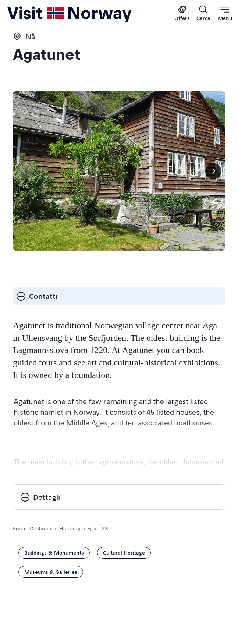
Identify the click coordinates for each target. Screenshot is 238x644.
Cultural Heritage (124, 552)
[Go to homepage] (31, 14)
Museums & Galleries (51, 572)
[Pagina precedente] (25, 171)
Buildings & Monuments (54, 552)
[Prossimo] (213, 171)
